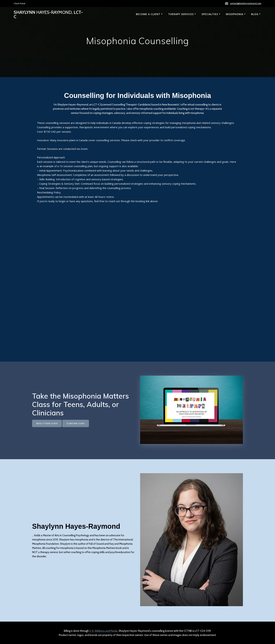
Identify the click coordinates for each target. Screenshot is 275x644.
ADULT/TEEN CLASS (48, 423)
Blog (255, 14)
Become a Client (148, 14)
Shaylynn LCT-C (48, 14)
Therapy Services (181, 14)
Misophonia (235, 14)
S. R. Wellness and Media (103, 631)
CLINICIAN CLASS (78, 423)
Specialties (210, 14)
